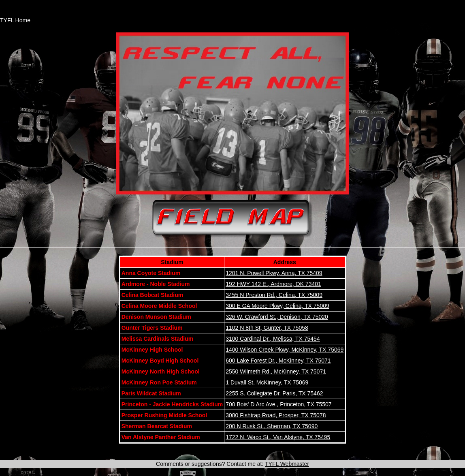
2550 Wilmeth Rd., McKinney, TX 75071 (276, 371)
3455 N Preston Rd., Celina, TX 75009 (274, 295)
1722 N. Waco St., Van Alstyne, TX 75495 (278, 437)
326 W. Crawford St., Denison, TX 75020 (277, 317)
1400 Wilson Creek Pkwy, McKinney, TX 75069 (285, 350)
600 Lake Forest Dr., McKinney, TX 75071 (278, 361)
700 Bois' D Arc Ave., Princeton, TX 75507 (278, 404)
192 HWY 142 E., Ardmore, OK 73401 (273, 284)
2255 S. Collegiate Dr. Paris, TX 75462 (274, 393)
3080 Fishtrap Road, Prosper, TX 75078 (276, 415)
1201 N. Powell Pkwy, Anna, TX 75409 (274, 273)
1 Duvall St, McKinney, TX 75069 (267, 382)
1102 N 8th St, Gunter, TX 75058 (267, 328)
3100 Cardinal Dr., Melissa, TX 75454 (273, 339)
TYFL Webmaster (287, 464)
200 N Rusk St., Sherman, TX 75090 (272, 426)
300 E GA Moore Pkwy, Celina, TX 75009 (277, 306)
